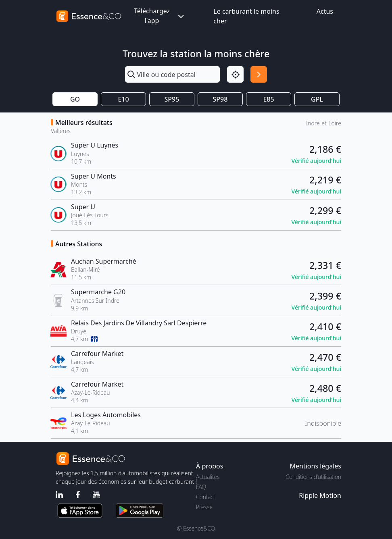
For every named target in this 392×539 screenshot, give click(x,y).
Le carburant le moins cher (246, 16)
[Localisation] (235, 74)
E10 (123, 99)
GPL (317, 99)
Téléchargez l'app (160, 16)
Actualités (208, 477)
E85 (268, 99)
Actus (325, 11)
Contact (205, 497)
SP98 (220, 99)
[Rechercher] (259, 74)
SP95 (172, 99)
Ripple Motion (320, 495)
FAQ (201, 487)
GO (75, 99)
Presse (204, 507)
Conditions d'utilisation (313, 477)
